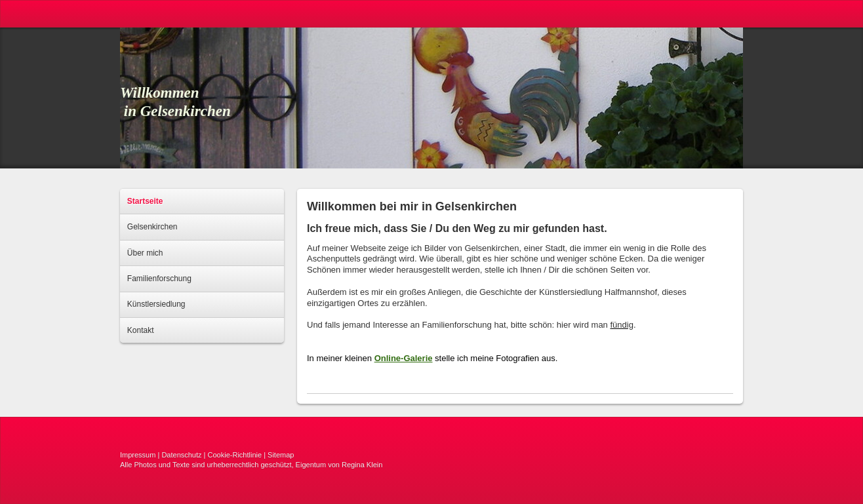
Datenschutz (181, 455)
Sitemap (281, 455)
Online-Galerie (404, 358)
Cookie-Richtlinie (235, 455)
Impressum (138, 455)
